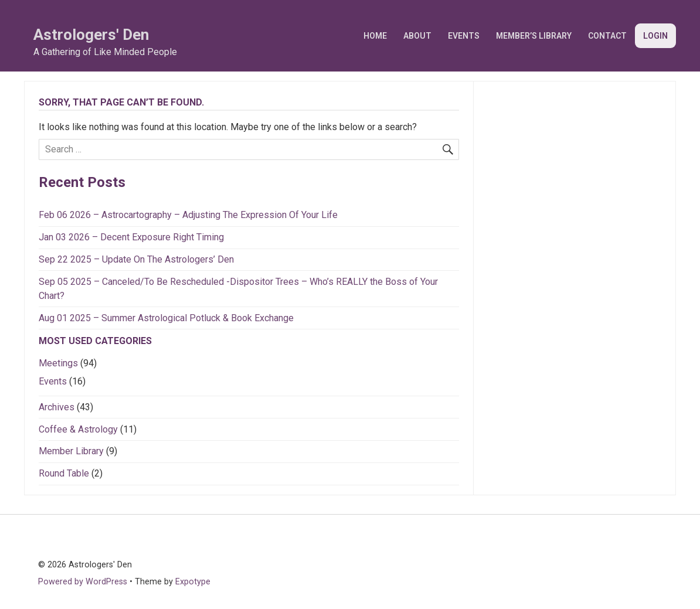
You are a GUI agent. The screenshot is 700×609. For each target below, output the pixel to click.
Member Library (71, 451)
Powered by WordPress (83, 582)
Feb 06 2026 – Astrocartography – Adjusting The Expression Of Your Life (188, 215)
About (417, 36)
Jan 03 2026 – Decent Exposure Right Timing (131, 237)
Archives (57, 407)
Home (375, 36)
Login (655, 36)
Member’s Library (534, 36)
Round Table (64, 473)
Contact (607, 36)
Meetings (58, 363)
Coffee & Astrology (78, 429)
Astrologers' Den (91, 35)
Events (464, 36)
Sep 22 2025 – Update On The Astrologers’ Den (136, 259)
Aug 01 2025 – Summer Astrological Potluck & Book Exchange (166, 318)
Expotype (193, 582)
